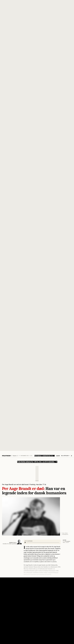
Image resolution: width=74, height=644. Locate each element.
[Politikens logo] (6, 456)
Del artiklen (65, 456)
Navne (15, 456)
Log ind (58, 456)
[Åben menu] (71, 456)
